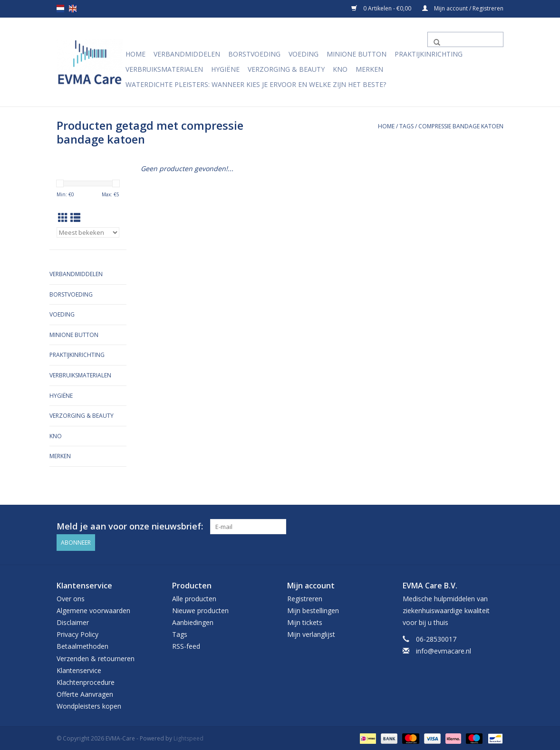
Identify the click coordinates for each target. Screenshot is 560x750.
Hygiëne (225, 69)
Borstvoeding (254, 54)
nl (60, 9)
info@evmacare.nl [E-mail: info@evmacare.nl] (444, 650)
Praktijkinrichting (429, 54)
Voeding (304, 54)
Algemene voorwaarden (93, 609)
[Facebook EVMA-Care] (479, 527)
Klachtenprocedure (86, 681)
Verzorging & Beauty (286, 69)
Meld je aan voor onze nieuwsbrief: (130, 526)
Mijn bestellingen (313, 609)
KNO (340, 69)
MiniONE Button (357, 54)
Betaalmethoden (82, 645)
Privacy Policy (77, 633)
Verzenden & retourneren (96, 657)
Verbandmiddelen (187, 54)
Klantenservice (79, 669)
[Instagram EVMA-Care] (496, 527)
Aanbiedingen (193, 621)
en (73, 9)
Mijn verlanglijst (311, 633)
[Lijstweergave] (75, 218)
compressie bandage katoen (461, 126)
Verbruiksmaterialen (164, 69)
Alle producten (194, 597)
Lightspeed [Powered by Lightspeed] (188, 737)
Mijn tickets (305, 621)
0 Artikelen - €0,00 (382, 8)
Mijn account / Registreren (463, 8)
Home (135, 54)
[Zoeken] (465, 39)
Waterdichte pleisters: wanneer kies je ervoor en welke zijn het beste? (256, 84)
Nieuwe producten (200, 609)
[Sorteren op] (88, 232)
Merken (369, 69)
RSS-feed (186, 645)
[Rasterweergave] (63, 218)
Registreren (305, 597)
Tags (406, 126)
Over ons (71, 597)
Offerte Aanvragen (85, 693)
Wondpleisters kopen (89, 705)
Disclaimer (73, 621)
